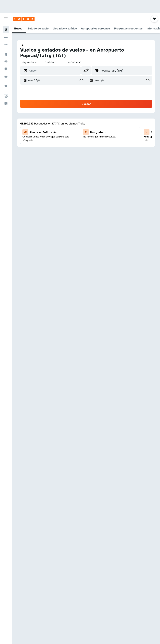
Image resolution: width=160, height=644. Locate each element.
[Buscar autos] (6, 44)
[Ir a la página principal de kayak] (24, 19)
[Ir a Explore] (6, 54)
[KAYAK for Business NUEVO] (6, 76)
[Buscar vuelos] (6, 29)
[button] (6, 19)
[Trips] (6, 86)
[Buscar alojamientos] (6, 37)
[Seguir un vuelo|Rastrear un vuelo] (6, 62)
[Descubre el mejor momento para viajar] (6, 69)
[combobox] (73, 62)
